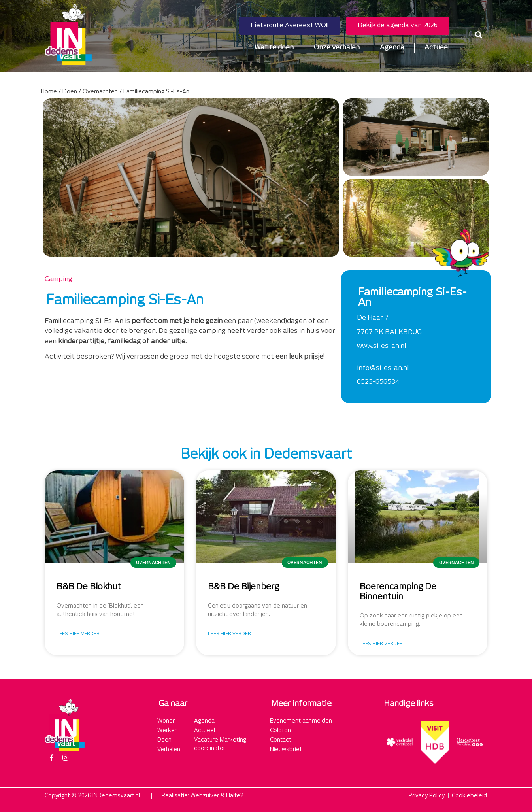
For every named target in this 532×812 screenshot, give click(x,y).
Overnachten (100, 92)
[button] (479, 35)
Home (49, 92)
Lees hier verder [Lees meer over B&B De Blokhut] (78, 634)
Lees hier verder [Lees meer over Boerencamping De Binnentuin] (381, 644)
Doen (70, 92)
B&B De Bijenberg (243, 587)
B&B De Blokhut (89, 587)
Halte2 (235, 796)
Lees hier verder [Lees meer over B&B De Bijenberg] (229, 634)
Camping (58, 279)
